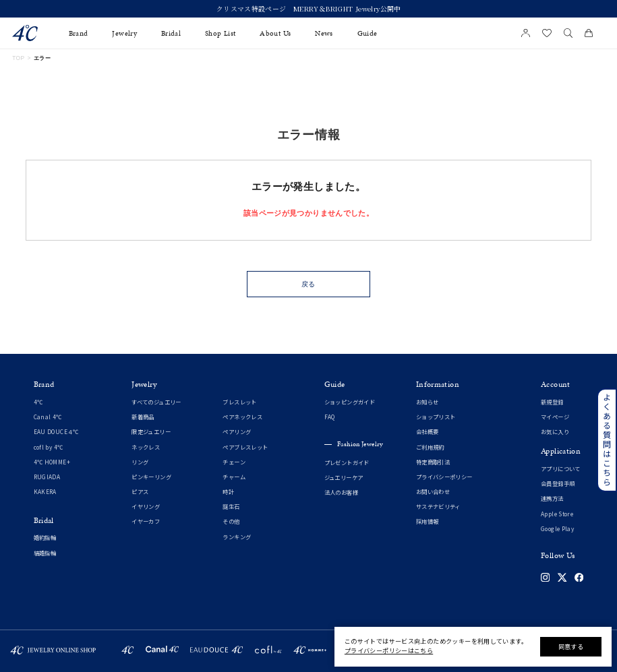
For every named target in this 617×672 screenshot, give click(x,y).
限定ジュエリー (151, 432)
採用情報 (428, 521)
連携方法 (552, 498)
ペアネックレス (242, 417)
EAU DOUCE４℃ (56, 432)
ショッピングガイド (350, 402)
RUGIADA (47, 477)
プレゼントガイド (347, 463)
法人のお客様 (341, 492)
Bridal (171, 33)
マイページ (555, 417)
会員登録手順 (558, 484)
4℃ (38, 402)
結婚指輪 (45, 553)
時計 (228, 492)
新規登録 (552, 402)
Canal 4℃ (48, 417)
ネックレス (146, 447)
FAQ (330, 417)
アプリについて (561, 469)
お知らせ (428, 402)
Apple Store (557, 514)
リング (140, 462)
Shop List (220, 33)
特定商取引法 (433, 462)
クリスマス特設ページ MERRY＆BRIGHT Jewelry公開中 (309, 9)
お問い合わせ (433, 492)
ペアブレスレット (245, 447)
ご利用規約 (430, 447)
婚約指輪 (45, 538)
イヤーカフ (146, 521)
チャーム (234, 477)
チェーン (234, 462)
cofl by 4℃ (49, 447)
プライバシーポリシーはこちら (389, 650)
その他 (231, 521)
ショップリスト (436, 417)
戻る (309, 284)
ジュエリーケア (344, 478)
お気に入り (555, 432)
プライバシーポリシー (444, 477)
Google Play (557, 529)
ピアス (140, 492)
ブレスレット (239, 402)
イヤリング (146, 507)
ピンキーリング (151, 477)
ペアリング (237, 432)
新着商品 (143, 417)
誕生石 (231, 507)
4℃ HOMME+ (52, 462)
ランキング (237, 537)
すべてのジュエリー (156, 402)
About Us (275, 33)
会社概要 (428, 432)
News (324, 33)
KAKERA (45, 492)
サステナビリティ (438, 507)
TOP (18, 58)
